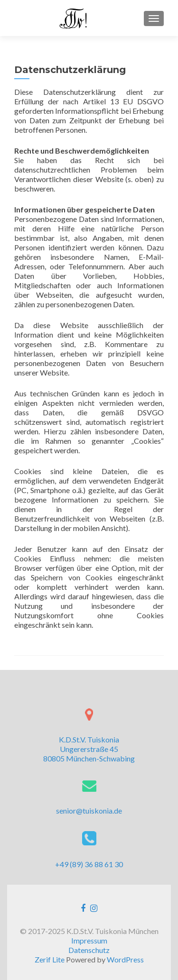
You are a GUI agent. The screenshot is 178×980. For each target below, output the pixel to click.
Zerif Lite (50, 959)
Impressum (89, 940)
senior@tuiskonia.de (89, 811)
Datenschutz (89, 950)
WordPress (125, 959)
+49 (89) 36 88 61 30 (89, 864)
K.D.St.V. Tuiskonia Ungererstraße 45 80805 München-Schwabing (89, 749)
